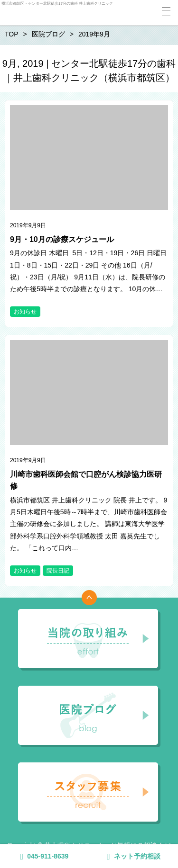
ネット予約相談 (134, 857)
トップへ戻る (89, 598)
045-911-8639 (45, 857)
